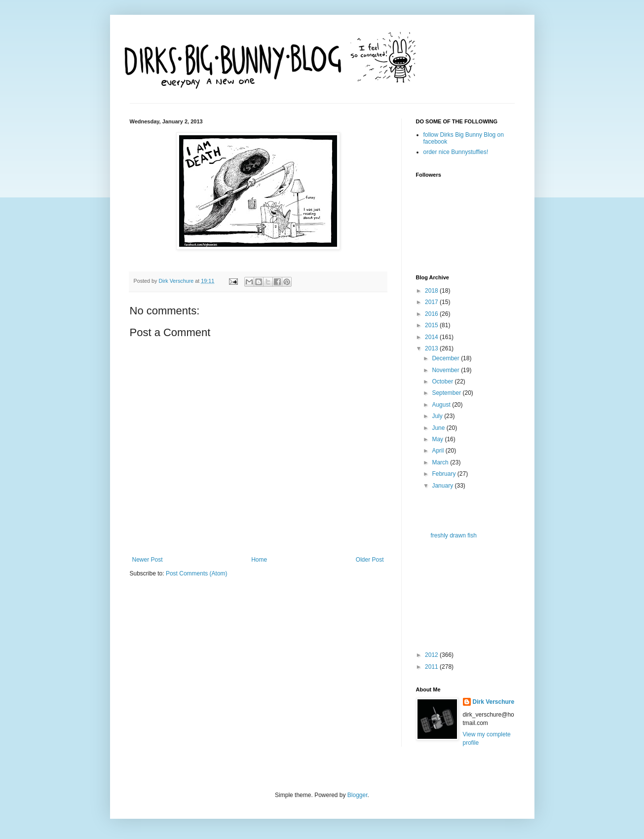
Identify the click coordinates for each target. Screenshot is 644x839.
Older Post (370, 560)
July (438, 416)
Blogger (358, 795)
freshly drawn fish (453, 535)
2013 (432, 348)
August (442, 405)
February (444, 474)
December (446, 358)
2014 (432, 337)
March (441, 462)
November (446, 370)
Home (259, 560)
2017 (432, 302)
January (443, 486)
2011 (432, 667)
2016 (432, 314)
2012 (432, 655)
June (439, 428)
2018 (432, 291)
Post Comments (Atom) (197, 573)
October (443, 381)
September (447, 393)
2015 (432, 325)
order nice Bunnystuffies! (456, 152)
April (438, 451)
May (438, 439)
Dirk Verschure (177, 281)
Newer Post (148, 560)
